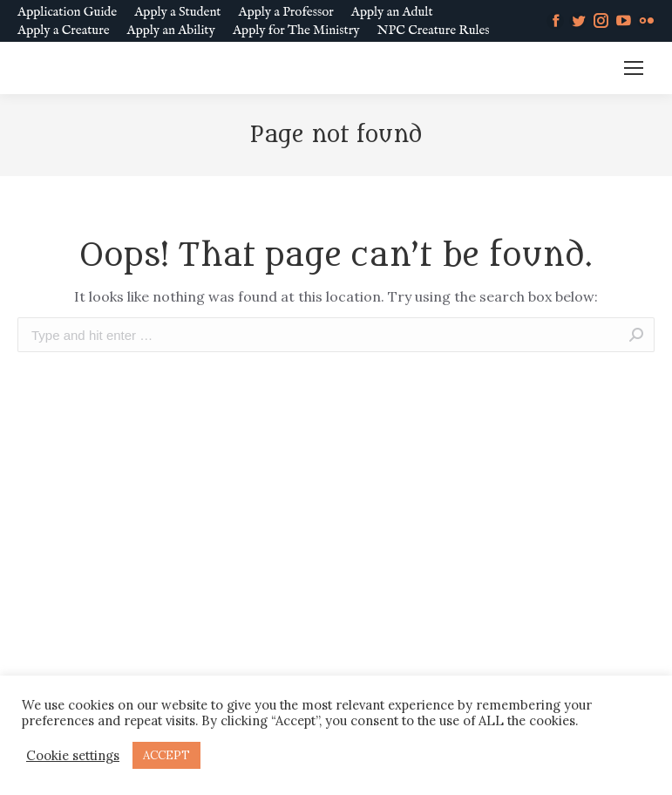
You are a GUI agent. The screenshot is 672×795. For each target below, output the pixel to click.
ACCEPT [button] (166, 755)
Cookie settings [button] (73, 756)
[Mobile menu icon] (634, 68)
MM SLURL (566, 68)
